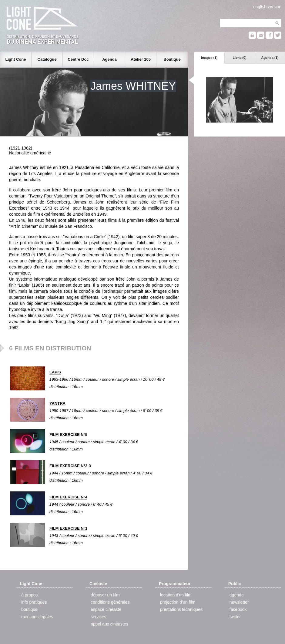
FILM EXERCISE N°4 (68, 497)
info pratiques (34, 602)
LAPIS (55, 372)
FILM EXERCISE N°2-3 (70, 466)
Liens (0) (239, 58)
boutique (29, 609)
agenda (237, 595)
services (98, 617)
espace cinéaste (106, 609)
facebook (238, 609)
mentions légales (37, 617)
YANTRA (57, 403)
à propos (29, 595)
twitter (235, 617)
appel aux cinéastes (109, 624)
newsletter (239, 602)
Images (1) (209, 58)
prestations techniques (181, 609)
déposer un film (105, 595)
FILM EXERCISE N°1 (68, 528)
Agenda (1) (270, 58)
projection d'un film (178, 602)
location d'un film (176, 595)
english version (267, 7)
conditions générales (110, 602)
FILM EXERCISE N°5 (68, 435)
